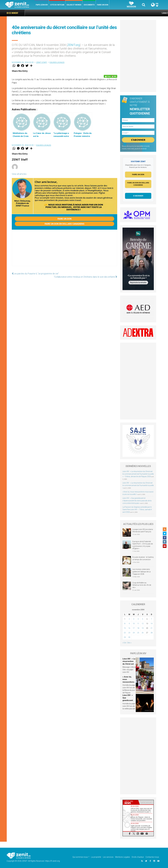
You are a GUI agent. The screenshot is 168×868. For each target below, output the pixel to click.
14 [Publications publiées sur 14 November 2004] (152, 624)
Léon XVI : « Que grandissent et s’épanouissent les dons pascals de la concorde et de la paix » (137, 501)
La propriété (96, 857)
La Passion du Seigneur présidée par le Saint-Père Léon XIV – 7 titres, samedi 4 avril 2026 (137, 510)
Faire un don (103, 5)
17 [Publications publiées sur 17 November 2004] (134, 628)
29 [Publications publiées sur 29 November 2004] (125, 637)
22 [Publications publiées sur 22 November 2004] (125, 633)
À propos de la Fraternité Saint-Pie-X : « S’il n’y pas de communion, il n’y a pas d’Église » (143, 545)
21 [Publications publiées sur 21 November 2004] (152, 628)
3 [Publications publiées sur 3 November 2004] (134, 619)
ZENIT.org (74, 45)
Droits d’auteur (138, 857)
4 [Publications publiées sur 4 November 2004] (138, 619)
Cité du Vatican (57, 5)
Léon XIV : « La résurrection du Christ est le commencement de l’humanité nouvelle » (138, 485)
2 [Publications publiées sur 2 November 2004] (129, 619)
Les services (108, 857)
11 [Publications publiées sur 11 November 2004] (138, 624)
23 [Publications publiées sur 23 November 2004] (129, 633)
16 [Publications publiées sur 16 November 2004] (129, 628)
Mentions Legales (123, 857)
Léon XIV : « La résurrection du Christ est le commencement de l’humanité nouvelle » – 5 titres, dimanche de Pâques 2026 (138, 474)
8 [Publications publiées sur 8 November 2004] (125, 624)
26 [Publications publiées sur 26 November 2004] (143, 633)
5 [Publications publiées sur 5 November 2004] (143, 619)
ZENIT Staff (42, 62)
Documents (89, 5)
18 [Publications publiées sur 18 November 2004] (138, 628)
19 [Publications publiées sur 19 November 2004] (143, 628)
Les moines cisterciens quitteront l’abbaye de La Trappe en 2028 (141, 572)
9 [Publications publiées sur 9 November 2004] (129, 624)
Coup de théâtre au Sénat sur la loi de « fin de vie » (142, 585)
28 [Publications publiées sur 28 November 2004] (152, 633)
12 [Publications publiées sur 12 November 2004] (143, 624)
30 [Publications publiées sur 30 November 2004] (129, 637)
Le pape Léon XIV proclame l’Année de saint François (143, 531)
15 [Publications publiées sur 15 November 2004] (125, 628)
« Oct (124, 643)
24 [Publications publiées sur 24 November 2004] (134, 633)
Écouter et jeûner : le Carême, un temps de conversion (143, 558)
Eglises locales (57, 62)
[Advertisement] (65, 250)
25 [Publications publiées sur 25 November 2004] (138, 633)
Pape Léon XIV (42, 5)
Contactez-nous (152, 857)
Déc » (129, 643)
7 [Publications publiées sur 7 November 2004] (152, 619)
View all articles (19, 174)
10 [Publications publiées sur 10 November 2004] (134, 624)
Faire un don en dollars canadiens (65, 224)
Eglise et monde (74, 5)
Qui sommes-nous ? (81, 857)
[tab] (130, 802)
